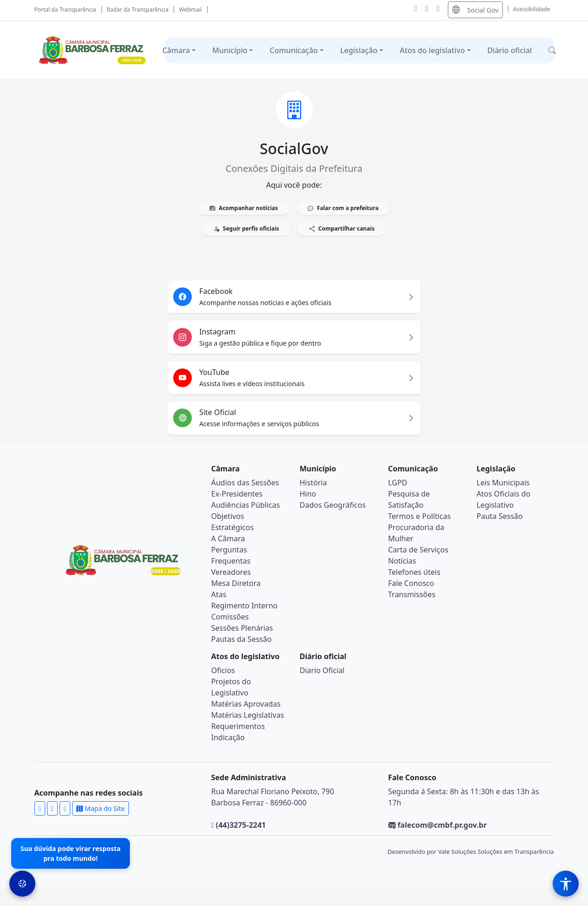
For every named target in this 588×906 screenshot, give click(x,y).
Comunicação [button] (294, 50)
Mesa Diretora (236, 600)
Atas (219, 612)
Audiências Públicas (246, 522)
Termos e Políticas (420, 533)
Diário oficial (510, 50)
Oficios (223, 688)
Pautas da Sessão (242, 656)
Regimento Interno (245, 623)
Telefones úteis (414, 589)
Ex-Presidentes (237, 511)
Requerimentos (238, 743)
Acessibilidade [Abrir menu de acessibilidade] (532, 9)
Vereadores (231, 589)
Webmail (190, 10)
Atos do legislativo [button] (433, 50)
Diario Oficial (322, 688)
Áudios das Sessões (245, 500)
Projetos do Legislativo (231, 704)
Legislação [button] (359, 50)
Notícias (402, 578)
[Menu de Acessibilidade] (566, 884)
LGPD (398, 500)
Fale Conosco (411, 600)
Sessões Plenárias (242, 645)
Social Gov (475, 10)
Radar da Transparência (138, 10)
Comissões (230, 634)
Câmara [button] (176, 50)
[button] (552, 50)
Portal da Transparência (65, 10)
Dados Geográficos (333, 522)
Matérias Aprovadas (246, 721)
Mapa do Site (100, 826)
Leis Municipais (503, 500)
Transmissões (412, 612)
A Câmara (228, 556)
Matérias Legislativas (248, 732)
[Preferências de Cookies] (22, 884)
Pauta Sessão (500, 533)
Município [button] (230, 50)
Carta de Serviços (418, 567)
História (314, 500)
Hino (308, 511)
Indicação (228, 755)
